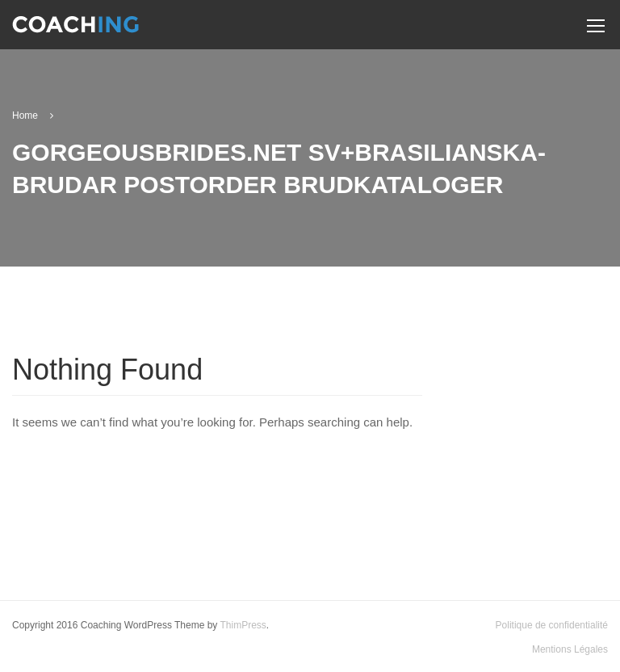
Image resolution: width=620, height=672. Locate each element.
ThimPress (243, 625)
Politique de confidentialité (552, 625)
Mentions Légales (570, 649)
